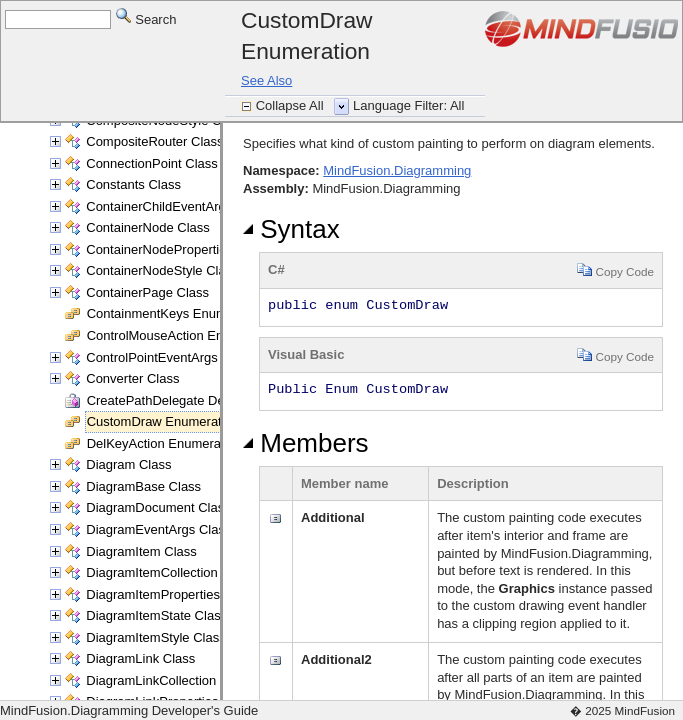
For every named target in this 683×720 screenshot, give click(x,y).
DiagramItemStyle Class (155, 637)
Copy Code (615, 269)
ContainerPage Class (147, 292)
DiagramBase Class (143, 486)
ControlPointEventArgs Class (170, 357)
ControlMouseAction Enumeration (184, 335)
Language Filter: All (408, 105)
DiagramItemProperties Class (171, 594)
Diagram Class (128, 464)
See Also (266, 80)
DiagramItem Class (141, 551)
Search (146, 18)
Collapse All (292, 105)
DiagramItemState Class (156, 615)
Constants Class (133, 184)
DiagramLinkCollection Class (169, 680)
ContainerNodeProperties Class (177, 249)
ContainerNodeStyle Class (162, 270)
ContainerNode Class (148, 227)
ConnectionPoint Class (152, 163)
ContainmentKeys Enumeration (177, 313)
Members (306, 443)
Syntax (291, 229)
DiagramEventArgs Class (158, 529)
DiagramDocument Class (158, 507)
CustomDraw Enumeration (163, 421)
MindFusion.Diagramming (397, 170)
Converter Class (132, 378)
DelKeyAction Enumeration (164, 443)
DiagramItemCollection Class (170, 572)
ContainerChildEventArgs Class (177, 206)
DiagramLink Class (140, 658)
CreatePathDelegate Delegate (173, 400)
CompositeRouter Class (154, 141)
